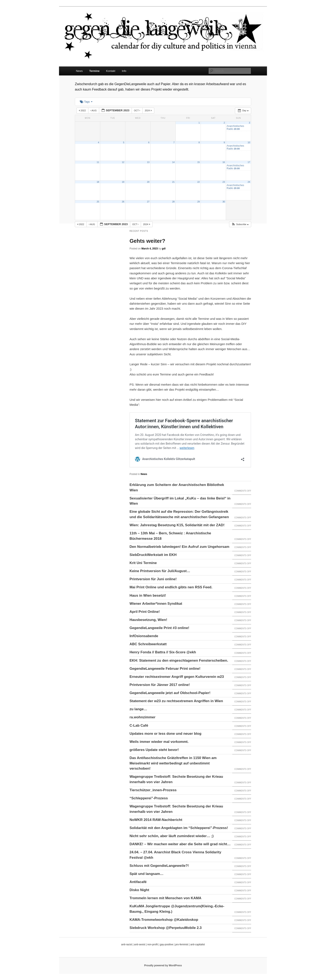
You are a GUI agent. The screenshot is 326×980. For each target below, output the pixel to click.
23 (224, 182)
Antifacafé (138, 882)
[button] (240, 224)
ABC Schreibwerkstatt (148, 644)
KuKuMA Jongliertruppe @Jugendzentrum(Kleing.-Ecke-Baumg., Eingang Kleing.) (177, 909)
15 (199, 162)
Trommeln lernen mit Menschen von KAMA (165, 898)
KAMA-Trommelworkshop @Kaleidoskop (164, 920)
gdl (164, 249)
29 (199, 202)
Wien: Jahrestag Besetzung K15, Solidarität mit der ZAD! (177, 525)
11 (98, 162)
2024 (149, 110)
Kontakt (111, 71)
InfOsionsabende (144, 636)
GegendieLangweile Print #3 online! (159, 628)
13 (148, 162)
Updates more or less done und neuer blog (165, 734)
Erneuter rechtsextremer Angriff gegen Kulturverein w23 (177, 677)
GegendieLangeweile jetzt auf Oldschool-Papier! (170, 693)
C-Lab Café (139, 725)
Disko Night (139, 890)
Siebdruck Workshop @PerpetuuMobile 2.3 (166, 928)
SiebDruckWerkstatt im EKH (153, 555)
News (79, 71)
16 (224, 162)
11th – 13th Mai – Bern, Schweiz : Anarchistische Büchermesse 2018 (170, 536)
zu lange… (138, 709)
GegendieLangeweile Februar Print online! (165, 669)
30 (224, 202)
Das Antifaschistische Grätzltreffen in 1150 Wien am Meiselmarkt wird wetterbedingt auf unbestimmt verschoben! (173, 763)
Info (124, 71)
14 (173, 162)
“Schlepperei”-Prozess (149, 798)
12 (123, 162)
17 (249, 162)
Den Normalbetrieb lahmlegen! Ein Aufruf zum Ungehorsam (179, 547)
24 (249, 182)
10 (249, 142)
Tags (86, 102)
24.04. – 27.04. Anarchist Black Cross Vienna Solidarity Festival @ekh (175, 855)
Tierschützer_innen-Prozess (153, 790)
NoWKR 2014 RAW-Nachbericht (156, 820)
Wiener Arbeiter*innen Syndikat (156, 604)
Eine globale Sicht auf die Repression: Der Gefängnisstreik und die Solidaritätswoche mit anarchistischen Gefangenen (179, 514)
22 (199, 182)
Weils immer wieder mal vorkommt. (159, 742)
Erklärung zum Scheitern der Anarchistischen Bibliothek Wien (177, 488)
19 (123, 182)
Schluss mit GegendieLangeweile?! (159, 866)
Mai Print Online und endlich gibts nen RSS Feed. (171, 587)
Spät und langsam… (146, 874)
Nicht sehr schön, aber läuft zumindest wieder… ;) (172, 836)
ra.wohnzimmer (143, 717)
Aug (94, 110)
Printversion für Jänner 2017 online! (160, 685)
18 (98, 182)
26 (123, 202)
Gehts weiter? (147, 241)
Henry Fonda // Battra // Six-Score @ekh (163, 652)
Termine (94, 71)
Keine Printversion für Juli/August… (160, 571)
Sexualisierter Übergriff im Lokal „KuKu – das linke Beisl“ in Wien (180, 501)
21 (173, 182)
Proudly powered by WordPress (163, 965)
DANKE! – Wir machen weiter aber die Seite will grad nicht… (180, 844)
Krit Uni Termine (143, 563)
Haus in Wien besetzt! (148, 595)
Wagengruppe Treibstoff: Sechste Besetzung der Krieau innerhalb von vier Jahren (176, 779)
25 (98, 202)
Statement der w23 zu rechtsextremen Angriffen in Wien (176, 701)
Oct (137, 110)
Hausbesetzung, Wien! (148, 620)
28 (173, 202)
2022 (83, 110)
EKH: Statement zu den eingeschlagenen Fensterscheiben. (179, 660)
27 (148, 202)
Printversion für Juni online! (153, 579)
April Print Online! (145, 612)
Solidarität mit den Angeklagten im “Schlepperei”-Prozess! (179, 828)
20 (148, 182)
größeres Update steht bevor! (154, 750)
